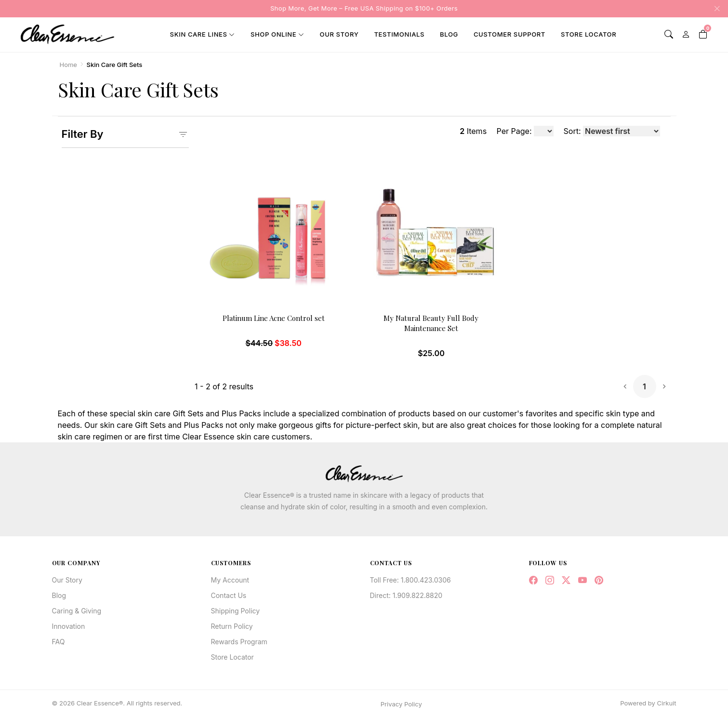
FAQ (59, 642)
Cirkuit (667, 703)
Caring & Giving (77, 611)
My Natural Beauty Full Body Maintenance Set (431, 323)
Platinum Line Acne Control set (274, 318)
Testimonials (399, 34)
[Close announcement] (714, 9)
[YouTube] (582, 580)
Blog (449, 34)
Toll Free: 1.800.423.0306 (410, 580)
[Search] (669, 34)
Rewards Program (239, 642)
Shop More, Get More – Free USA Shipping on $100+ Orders (364, 8)
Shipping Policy (236, 611)
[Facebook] (533, 580)
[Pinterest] (599, 580)
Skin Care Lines (199, 34)
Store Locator (589, 34)
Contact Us (229, 595)
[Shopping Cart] (703, 34)
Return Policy (232, 626)
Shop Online (273, 34)
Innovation (69, 626)
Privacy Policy (401, 704)
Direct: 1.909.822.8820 (406, 595)
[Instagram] (550, 580)
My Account (230, 580)
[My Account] (686, 34)
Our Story (339, 34)
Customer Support (510, 34)
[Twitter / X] (566, 580)
